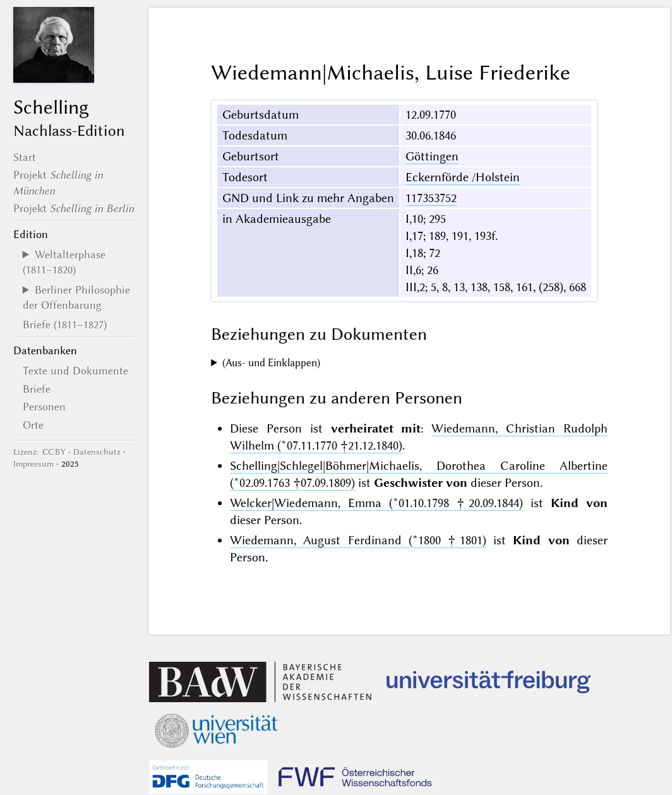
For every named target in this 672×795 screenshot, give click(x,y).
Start (25, 157)
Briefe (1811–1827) (65, 325)
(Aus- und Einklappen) (271, 363)
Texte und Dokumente (75, 371)
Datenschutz (97, 452)
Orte (33, 425)
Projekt (74, 208)
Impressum (33, 464)
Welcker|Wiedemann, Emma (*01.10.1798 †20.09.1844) (376, 503)
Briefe (37, 389)
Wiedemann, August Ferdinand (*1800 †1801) (358, 540)
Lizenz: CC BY (39, 452)
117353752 (431, 198)
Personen (44, 407)
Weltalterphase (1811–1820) (64, 262)
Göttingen (432, 156)
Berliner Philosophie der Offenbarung (76, 297)
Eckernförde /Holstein (463, 177)
